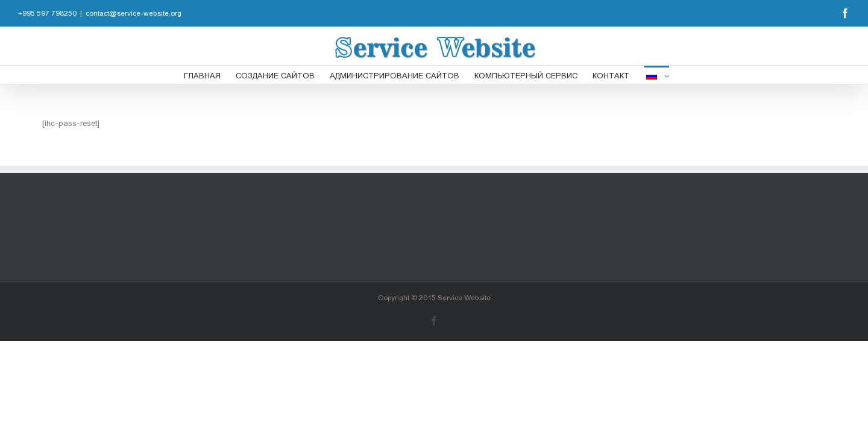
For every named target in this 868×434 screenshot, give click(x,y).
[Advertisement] (434, 226)
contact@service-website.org (134, 13)
